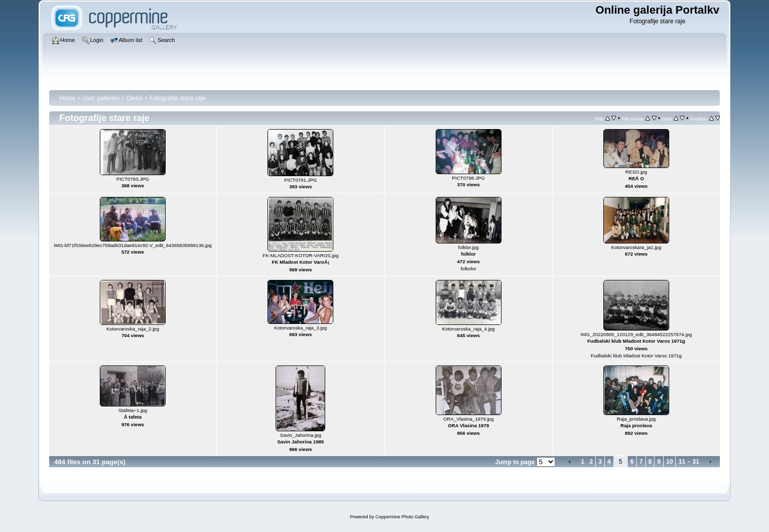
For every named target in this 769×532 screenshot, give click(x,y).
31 (696, 462)
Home (67, 98)
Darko (135, 98)
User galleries (101, 98)
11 (682, 462)
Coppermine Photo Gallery (402, 517)
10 (669, 462)
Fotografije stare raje (177, 98)
